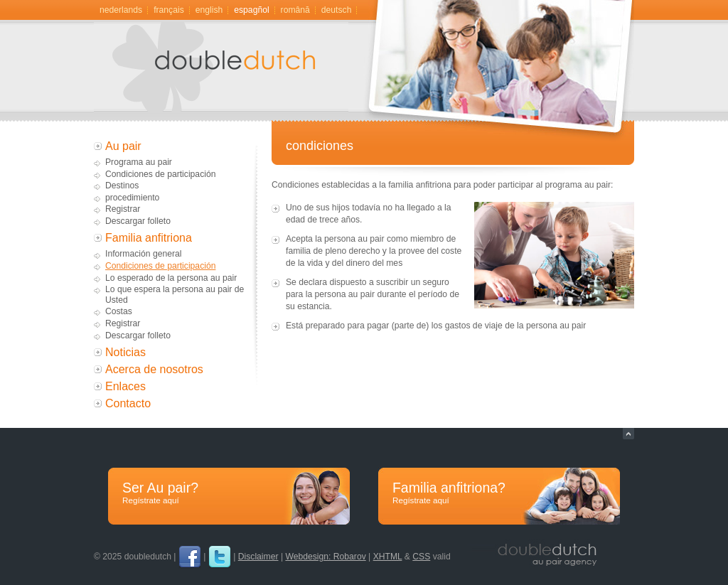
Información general (143, 254)
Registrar (123, 209)
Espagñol (251, 10)
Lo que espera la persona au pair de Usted (175, 295)
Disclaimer (258, 557)
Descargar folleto (138, 221)
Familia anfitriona (149, 238)
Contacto (128, 403)
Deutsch (337, 10)
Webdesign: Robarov (325, 557)
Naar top (628, 434)
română (295, 10)
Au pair (123, 146)
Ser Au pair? (229, 493)
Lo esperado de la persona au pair (171, 278)
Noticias (125, 352)
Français (169, 10)
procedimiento (132, 198)
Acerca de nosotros (154, 369)
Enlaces (125, 386)
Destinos (122, 186)
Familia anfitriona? (499, 493)
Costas (119, 311)
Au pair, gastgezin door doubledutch (240, 72)
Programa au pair (139, 162)
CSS (421, 557)
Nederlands (121, 10)
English (209, 10)
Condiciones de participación (160, 174)
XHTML (388, 557)
